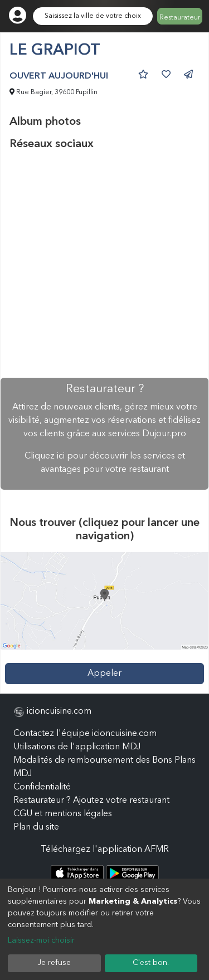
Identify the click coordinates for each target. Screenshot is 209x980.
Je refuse (54, 963)
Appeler (104, 674)
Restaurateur (180, 18)
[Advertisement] (104, 264)
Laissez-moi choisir (41, 940)
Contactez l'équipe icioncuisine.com (85, 734)
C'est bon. (151, 963)
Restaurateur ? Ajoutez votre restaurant (91, 801)
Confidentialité (42, 787)
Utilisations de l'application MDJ (77, 747)
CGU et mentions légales (63, 814)
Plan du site (36, 827)
